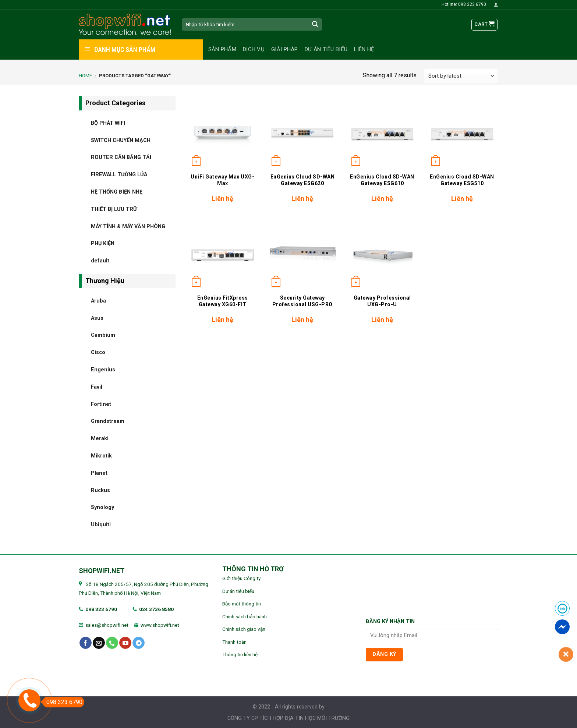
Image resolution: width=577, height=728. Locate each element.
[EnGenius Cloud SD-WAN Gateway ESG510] (462, 132)
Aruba (98, 301)
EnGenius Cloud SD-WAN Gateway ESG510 (462, 180)
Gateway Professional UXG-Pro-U (382, 301)
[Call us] (112, 643)
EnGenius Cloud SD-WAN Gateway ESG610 (382, 180)
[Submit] (315, 25)
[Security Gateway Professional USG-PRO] (302, 253)
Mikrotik (101, 455)
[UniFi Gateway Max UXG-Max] (222, 132)
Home (85, 76)
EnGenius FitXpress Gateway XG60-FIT (223, 301)
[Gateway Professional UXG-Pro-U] (382, 253)
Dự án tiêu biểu (326, 49)
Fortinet (101, 404)
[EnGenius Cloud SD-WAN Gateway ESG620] (302, 132)
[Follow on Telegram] (139, 643)
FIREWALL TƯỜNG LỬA (119, 175)
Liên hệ (364, 49)
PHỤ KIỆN (103, 243)
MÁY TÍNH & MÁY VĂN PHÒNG (128, 226)
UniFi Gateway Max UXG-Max (222, 180)
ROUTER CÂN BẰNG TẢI (121, 157)
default (100, 261)
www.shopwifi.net (160, 625)
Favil (97, 387)
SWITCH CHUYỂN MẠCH (121, 140)
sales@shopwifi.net (107, 625)
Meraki (100, 439)
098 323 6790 (101, 609)
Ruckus (100, 490)
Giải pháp (285, 49)
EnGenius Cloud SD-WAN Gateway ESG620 (303, 180)
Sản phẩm (222, 49)
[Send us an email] (99, 643)
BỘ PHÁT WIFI (108, 123)
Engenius (103, 369)
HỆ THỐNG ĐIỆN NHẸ (117, 192)
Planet (99, 473)
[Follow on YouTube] (125, 643)
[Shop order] (461, 76)
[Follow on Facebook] (86, 643)
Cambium (103, 335)
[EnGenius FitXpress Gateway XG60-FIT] (222, 253)
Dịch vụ (254, 49)
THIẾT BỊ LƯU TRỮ (114, 209)
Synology (102, 507)
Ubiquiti (101, 525)
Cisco (98, 352)
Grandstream (108, 421)
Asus (97, 318)
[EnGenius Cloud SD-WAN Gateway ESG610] (382, 132)
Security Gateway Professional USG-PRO (302, 301)
